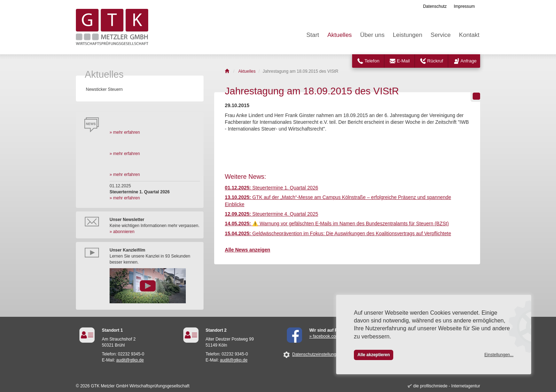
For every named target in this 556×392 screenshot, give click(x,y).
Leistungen (408, 35)
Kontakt (469, 35)
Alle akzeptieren (374, 355)
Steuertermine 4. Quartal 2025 (271, 214)
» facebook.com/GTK (329, 336)
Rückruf (435, 61)
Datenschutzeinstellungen (316, 354)
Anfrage (469, 61)
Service (441, 35)
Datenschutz (435, 6)
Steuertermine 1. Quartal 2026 (271, 188)
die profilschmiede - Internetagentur (447, 386)
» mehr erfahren (125, 132)
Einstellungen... (499, 355)
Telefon (372, 61)
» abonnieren (122, 232)
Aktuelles (340, 35)
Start (313, 35)
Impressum (464, 6)
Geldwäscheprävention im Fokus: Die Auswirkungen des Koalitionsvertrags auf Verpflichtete (338, 234)
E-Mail (403, 61)
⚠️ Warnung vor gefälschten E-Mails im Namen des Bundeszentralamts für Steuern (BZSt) (337, 224)
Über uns (372, 35)
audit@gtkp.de (130, 360)
